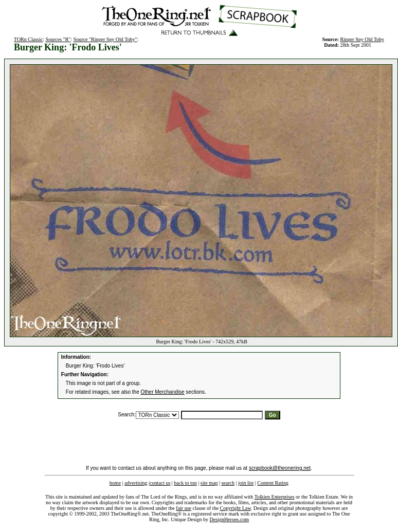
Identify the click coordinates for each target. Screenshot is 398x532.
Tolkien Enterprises (275, 497)
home (115, 483)
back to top (185, 483)
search (228, 483)
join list (246, 483)
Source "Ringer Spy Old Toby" (105, 39)
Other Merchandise (163, 392)
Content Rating (273, 483)
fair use (184, 508)
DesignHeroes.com (229, 519)
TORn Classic (28, 39)
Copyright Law (236, 508)
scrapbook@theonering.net (280, 468)
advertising (136, 483)
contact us (160, 483)
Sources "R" (58, 39)
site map (209, 483)
